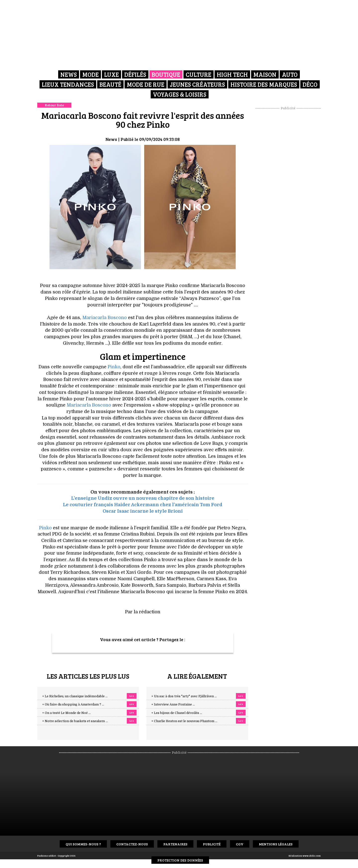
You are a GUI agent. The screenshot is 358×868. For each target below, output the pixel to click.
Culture (199, 74)
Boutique (166, 74)
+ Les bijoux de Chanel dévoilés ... (177, 713)
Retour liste (54, 105)
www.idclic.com (312, 856)
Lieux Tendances (68, 84)
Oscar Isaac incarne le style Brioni (143, 511)
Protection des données (180, 860)
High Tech (232, 74)
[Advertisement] (288, 185)
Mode (90, 74)
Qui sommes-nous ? (83, 844)
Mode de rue (146, 84)
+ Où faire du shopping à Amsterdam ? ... (73, 704)
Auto (290, 74)
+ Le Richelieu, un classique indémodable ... (75, 696)
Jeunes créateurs (197, 84)
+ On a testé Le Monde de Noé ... (67, 713)
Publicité (212, 844)
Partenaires (175, 844)
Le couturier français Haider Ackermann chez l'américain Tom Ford (143, 505)
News (69, 74)
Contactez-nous (132, 844)
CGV (240, 844)
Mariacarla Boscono (105, 318)
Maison (265, 74)
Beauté (110, 84)
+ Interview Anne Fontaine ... (173, 704)
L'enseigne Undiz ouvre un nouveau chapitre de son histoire (143, 498)
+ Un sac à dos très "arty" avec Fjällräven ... (184, 696)
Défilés (135, 74)
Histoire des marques (264, 84)
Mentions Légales (276, 844)
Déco (310, 84)
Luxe (112, 74)
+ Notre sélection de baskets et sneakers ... (75, 721)
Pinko (114, 367)
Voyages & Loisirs (180, 94)
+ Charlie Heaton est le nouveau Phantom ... (184, 721)
